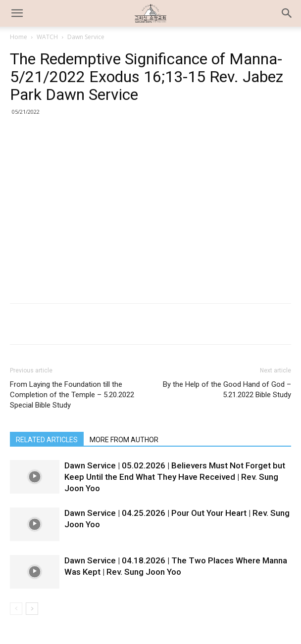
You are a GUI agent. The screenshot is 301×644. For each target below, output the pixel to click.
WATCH (47, 37)
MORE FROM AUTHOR (124, 440)
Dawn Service (86, 37)
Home (19, 37)
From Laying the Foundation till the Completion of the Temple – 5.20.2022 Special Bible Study (72, 395)
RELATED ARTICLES (47, 440)
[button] (287, 13)
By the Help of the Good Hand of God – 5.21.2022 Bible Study (227, 390)
